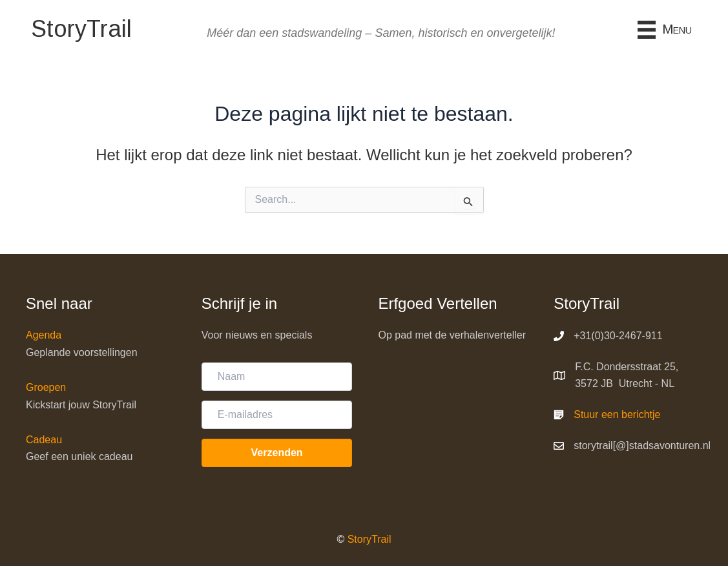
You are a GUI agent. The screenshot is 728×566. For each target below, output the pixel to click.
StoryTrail (369, 539)
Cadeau (44, 440)
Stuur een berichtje (617, 414)
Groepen (46, 387)
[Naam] (277, 377)
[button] (277, 453)
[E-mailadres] (277, 415)
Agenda (44, 335)
